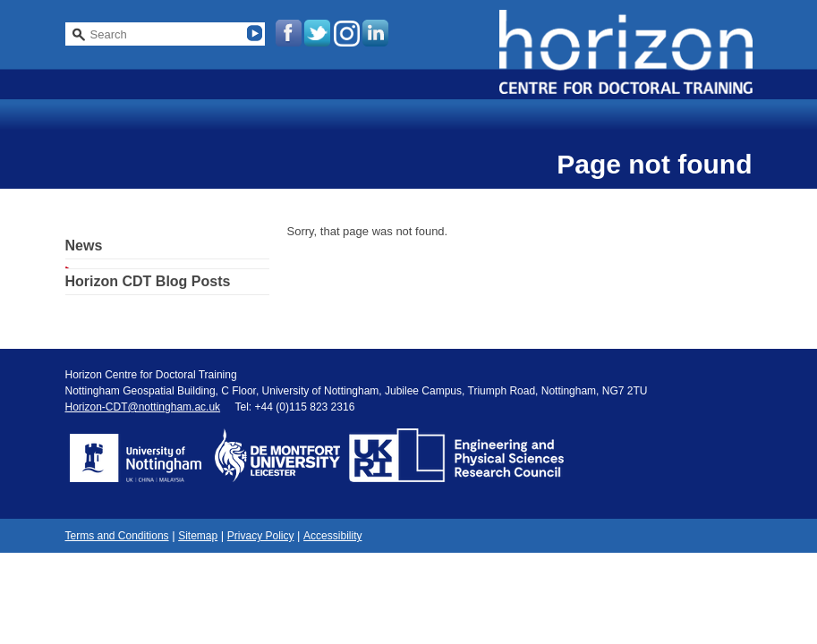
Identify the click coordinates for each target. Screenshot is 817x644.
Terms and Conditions (117, 536)
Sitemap (198, 536)
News (84, 246)
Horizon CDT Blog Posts (148, 281)
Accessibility (332, 536)
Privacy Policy (261, 536)
